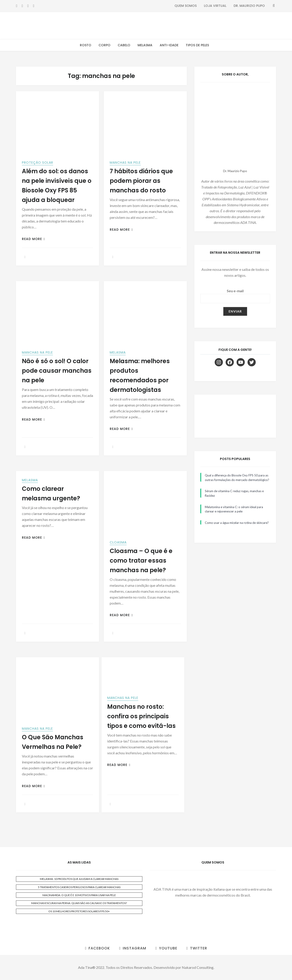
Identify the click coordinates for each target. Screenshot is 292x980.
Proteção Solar (38, 163)
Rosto (86, 45)
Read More (33, 239)
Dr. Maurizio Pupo (249, 6)
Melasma (145, 45)
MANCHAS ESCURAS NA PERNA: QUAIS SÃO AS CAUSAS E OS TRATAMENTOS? (79, 903)
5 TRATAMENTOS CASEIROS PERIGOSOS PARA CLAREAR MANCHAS (79, 887)
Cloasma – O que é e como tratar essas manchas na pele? (141, 561)
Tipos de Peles (197, 45)
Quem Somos (186, 6)
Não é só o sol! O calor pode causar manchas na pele (57, 371)
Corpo (104, 45)
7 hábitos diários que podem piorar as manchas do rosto (141, 181)
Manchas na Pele (125, 163)
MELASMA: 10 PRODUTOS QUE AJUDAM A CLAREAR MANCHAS (79, 879)
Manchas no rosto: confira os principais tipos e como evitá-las (141, 716)
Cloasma (118, 542)
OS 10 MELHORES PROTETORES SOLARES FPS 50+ (79, 911)
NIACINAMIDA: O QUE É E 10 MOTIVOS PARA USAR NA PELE (79, 895)
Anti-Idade (169, 45)
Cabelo (124, 45)
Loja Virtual (215, 6)
